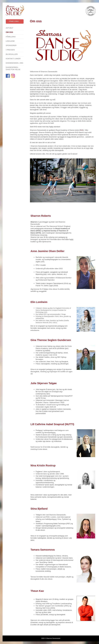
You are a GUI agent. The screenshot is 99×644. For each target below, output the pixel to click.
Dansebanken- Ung (14, 63)
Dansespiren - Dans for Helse (13, 68)
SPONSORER (11, 45)
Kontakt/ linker (13, 59)
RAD (82, 130)
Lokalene (10, 41)
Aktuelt (10, 28)
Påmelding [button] (14, 21)
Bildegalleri (12, 54)
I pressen (10, 50)
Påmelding (11, 37)
